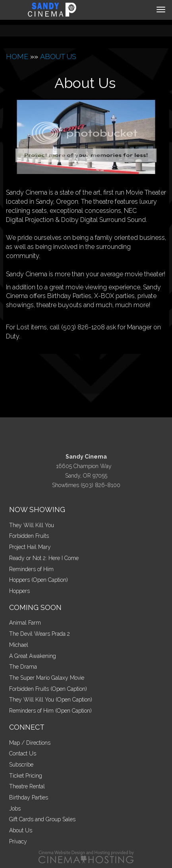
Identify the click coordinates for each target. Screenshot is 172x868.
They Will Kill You (32, 525)
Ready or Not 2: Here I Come (44, 558)
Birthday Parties (29, 797)
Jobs (15, 809)
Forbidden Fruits (29, 536)
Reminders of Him (31, 569)
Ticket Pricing (26, 776)
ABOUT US (58, 56)
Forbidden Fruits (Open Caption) (48, 689)
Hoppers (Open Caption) (39, 580)
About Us (21, 830)
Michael (19, 645)
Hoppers (19, 591)
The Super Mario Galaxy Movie (47, 678)
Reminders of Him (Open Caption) (50, 711)
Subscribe (21, 765)
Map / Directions (30, 743)
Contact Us (23, 753)
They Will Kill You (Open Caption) (51, 700)
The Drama (23, 667)
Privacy (18, 841)
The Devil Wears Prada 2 (40, 634)
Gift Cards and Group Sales (42, 819)
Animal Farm (25, 623)
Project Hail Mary (30, 547)
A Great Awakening (33, 656)
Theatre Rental (27, 786)
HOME (17, 56)
